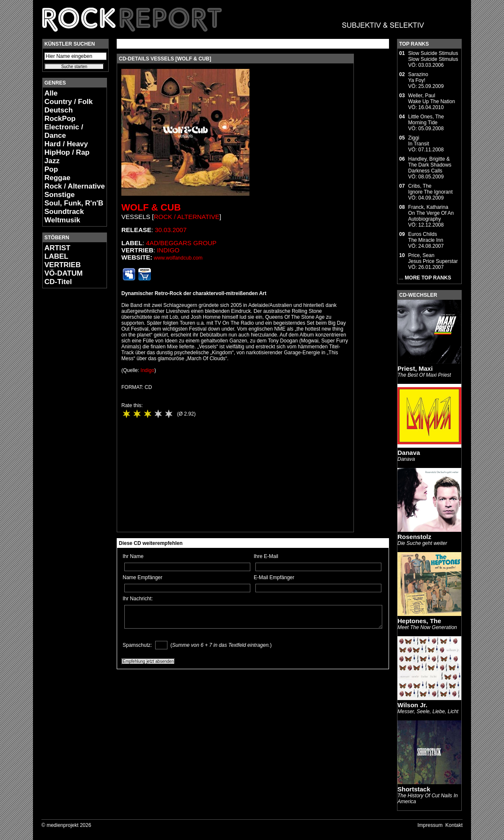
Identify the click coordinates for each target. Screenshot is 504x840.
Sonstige (60, 195)
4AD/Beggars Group (181, 243)
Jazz (52, 161)
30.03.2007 (171, 230)
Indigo (168, 250)
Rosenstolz (414, 537)
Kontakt (454, 825)
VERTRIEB (63, 265)
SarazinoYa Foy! (418, 77)
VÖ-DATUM (63, 273)
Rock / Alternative (75, 186)
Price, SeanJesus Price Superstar (433, 258)
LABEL (56, 256)
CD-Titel (58, 282)
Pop (51, 169)
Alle (51, 93)
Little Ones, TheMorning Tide (426, 120)
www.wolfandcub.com (178, 258)
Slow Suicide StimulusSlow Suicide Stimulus (433, 56)
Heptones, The (419, 621)
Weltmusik (62, 220)
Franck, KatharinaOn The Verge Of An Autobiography (431, 213)
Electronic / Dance (64, 131)
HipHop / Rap (67, 152)
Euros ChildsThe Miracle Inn (426, 237)
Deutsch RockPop (60, 114)
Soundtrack (64, 212)
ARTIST (57, 248)
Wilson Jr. (412, 705)
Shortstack (414, 789)
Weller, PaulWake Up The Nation (431, 99)
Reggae (57, 178)
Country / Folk (68, 102)
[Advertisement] (68, 421)
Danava (409, 453)
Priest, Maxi (415, 368)
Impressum (430, 825)
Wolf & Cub (151, 207)
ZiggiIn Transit (418, 141)
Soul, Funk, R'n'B (74, 203)
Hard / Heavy (66, 144)
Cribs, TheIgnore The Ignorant (430, 189)
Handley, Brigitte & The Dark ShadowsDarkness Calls (430, 165)
